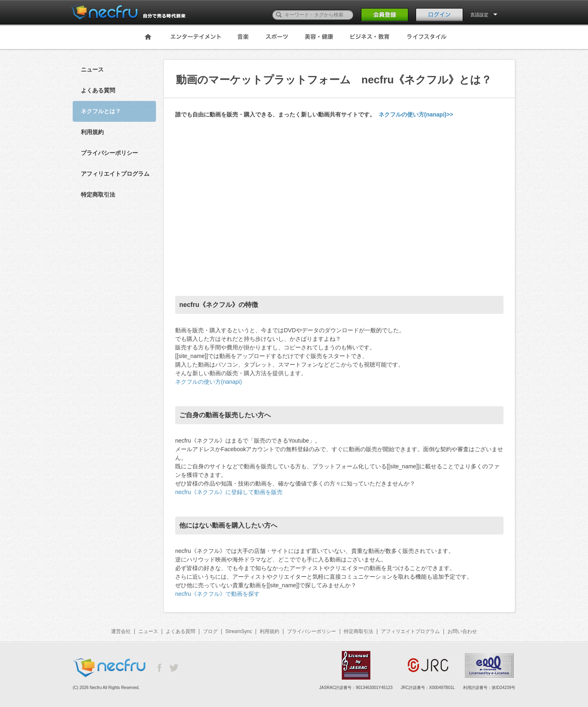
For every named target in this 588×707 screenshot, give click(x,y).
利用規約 (92, 132)
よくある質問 (98, 90)
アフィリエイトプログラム (115, 174)
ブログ (210, 631)
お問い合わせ (462, 631)
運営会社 (121, 631)
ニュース (92, 69)
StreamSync (239, 631)
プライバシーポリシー (109, 153)
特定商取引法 (98, 195)
